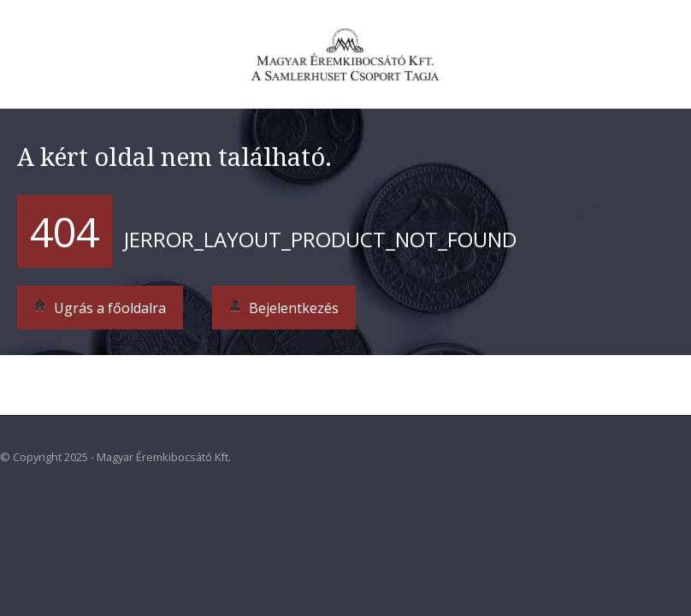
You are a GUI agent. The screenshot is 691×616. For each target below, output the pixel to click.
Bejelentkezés (284, 308)
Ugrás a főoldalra (100, 308)
